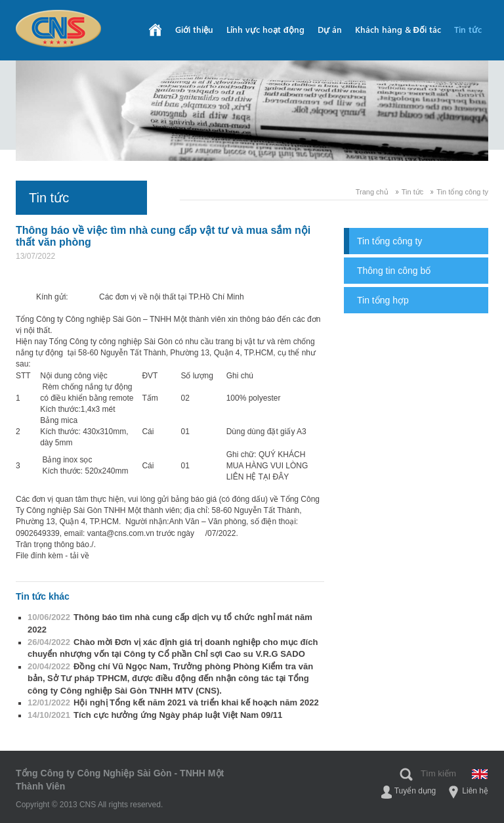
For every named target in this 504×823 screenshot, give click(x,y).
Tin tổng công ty (462, 192)
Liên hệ (475, 791)
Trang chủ (372, 192)
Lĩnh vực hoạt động (265, 29)
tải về (80, 556)
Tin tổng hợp (383, 300)
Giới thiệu (194, 29)
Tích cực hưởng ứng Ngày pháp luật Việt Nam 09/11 (155, 715)
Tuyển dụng (415, 791)
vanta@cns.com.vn (121, 533)
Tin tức (468, 29)
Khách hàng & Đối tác (398, 29)
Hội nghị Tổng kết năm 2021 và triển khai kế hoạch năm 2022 (173, 702)
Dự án (330, 29)
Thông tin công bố (394, 271)
